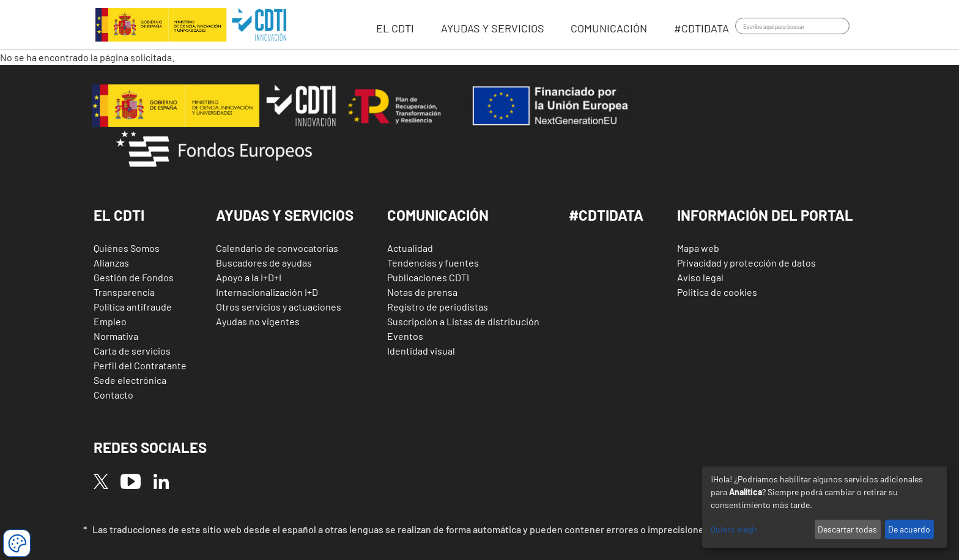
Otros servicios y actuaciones (279, 307)
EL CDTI (396, 28)
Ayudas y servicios (494, 28)
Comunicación (610, 28)
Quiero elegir (734, 529)
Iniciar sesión (868, 27)
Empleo (110, 321)
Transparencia (124, 292)
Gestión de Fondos (134, 277)
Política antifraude (133, 307)
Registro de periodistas (438, 307)
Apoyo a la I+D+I (249, 277)
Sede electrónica (130, 380)
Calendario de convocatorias (277, 248)
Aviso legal (700, 277)
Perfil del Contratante (140, 365)
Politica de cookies (717, 292)
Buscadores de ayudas (264, 263)
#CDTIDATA (606, 215)
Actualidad (410, 248)
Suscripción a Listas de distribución (463, 321)
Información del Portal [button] (765, 215)
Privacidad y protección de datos (746, 263)
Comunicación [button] (438, 215)
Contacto (113, 395)
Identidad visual (421, 351)
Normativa (116, 336)
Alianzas (111, 263)
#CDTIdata (702, 28)
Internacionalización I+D (267, 292)
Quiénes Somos (127, 248)
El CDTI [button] (119, 215)
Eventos (405, 336)
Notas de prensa (422, 292)
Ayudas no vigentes (258, 321)
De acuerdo (909, 529)
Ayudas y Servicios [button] (285, 215)
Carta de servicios (132, 351)
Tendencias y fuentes (433, 263)
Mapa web (698, 248)
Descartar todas (847, 529)
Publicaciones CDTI (428, 277)
